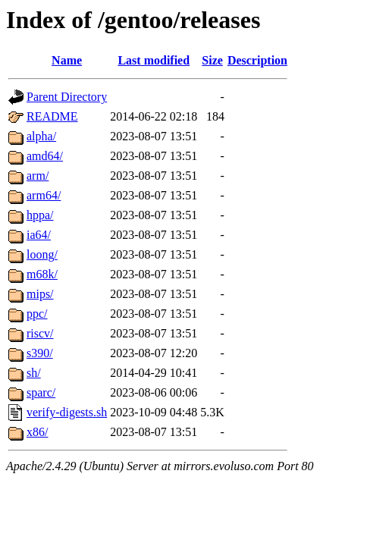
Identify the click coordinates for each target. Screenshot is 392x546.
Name (67, 60)
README (52, 116)
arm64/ (44, 195)
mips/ (40, 294)
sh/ (34, 373)
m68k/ (42, 274)
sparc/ (41, 392)
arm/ (38, 176)
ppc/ (37, 314)
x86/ (37, 432)
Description (257, 60)
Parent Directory (67, 97)
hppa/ (40, 215)
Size (212, 60)
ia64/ (39, 235)
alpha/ (41, 136)
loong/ (42, 254)
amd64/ (45, 156)
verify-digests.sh (67, 412)
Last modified (154, 60)
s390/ (40, 353)
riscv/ (40, 333)
